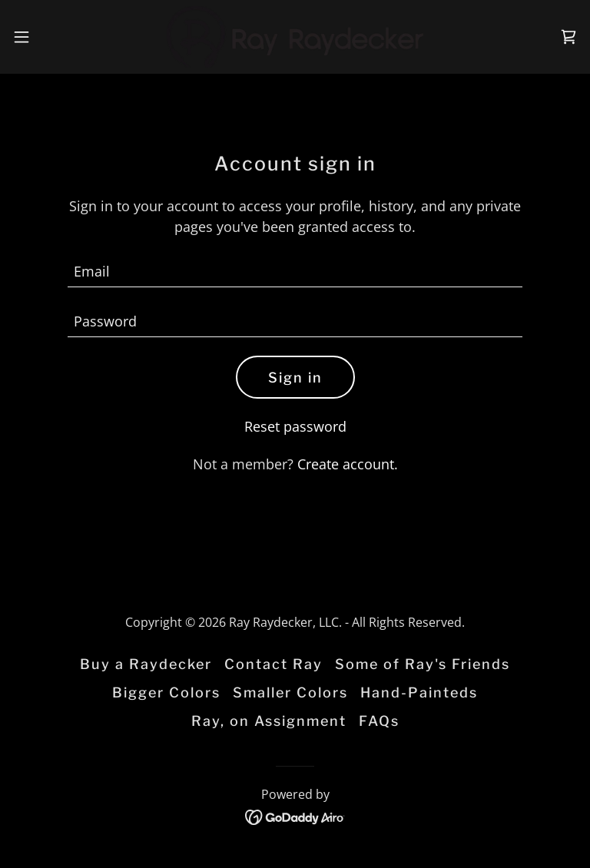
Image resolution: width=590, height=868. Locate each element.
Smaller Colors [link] (290, 692)
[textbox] (295, 272)
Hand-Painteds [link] (419, 692)
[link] (295, 37)
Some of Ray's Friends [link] (423, 664)
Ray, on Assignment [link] (269, 721)
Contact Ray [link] (273, 664)
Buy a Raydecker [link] (146, 664)
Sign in (295, 378)
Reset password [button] (295, 426)
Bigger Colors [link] (166, 692)
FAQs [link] (379, 721)
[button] (50, 37)
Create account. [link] (348, 464)
